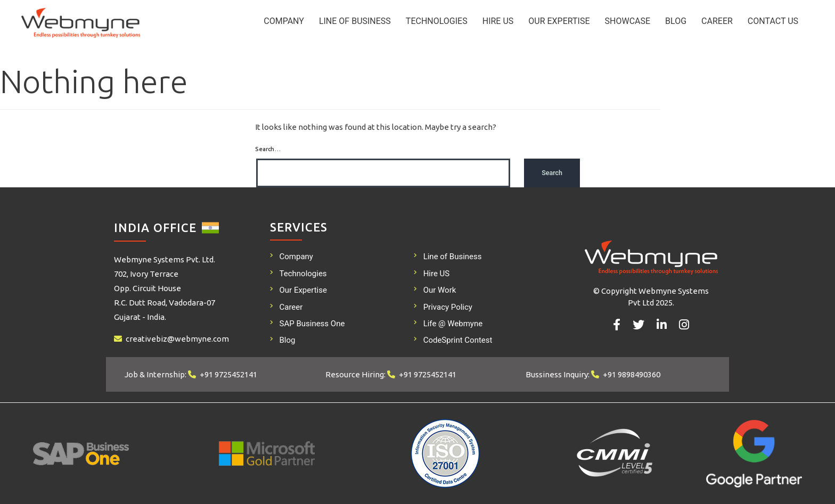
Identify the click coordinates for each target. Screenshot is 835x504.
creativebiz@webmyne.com (177, 339)
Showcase (628, 21)
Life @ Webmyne (453, 324)
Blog (676, 21)
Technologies (437, 21)
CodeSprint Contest (458, 340)
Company (284, 21)
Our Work (440, 290)
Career (717, 21)
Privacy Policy (448, 307)
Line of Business (355, 21)
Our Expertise (559, 21)
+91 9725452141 (228, 374)
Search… (268, 149)
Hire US (498, 21)
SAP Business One (312, 324)
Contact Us (773, 21)
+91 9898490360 (632, 374)
